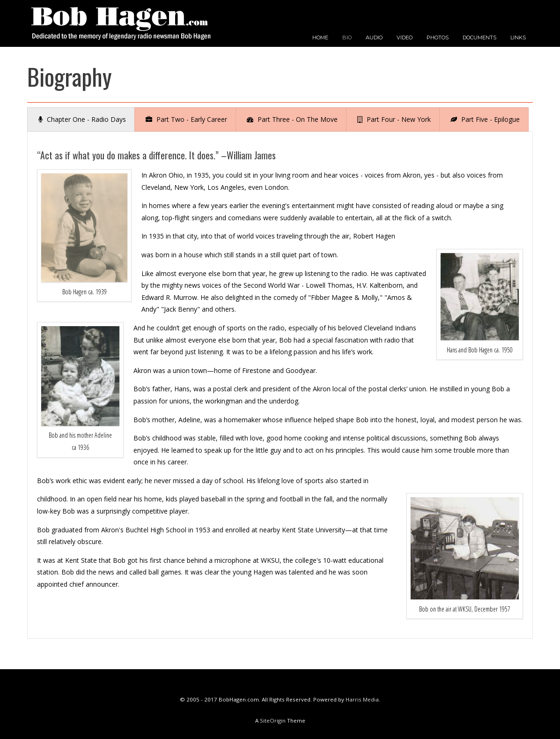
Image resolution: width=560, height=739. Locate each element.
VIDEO (405, 37)
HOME (320, 37)
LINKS (518, 37)
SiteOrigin (273, 720)
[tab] (81, 119)
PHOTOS (438, 37)
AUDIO (374, 37)
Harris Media (362, 699)
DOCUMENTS (479, 37)
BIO (347, 37)
